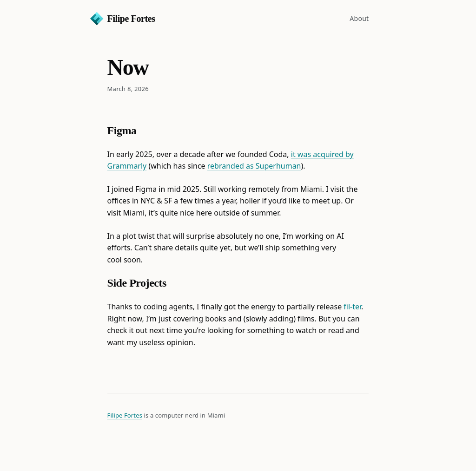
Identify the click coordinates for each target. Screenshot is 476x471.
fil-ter (352, 307)
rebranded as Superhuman (254, 166)
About (359, 18)
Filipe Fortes (131, 19)
